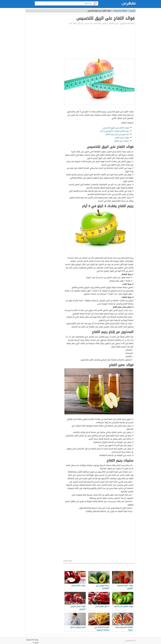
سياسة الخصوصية (32, 640)
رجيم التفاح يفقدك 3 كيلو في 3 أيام (114, 131)
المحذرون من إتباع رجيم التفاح (117, 134)
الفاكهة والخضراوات (120, 11)
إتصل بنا (36, 643)
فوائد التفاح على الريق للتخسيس (116, 128)
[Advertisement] (99, 42)
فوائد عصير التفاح (122, 138)
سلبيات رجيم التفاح (121, 141)
